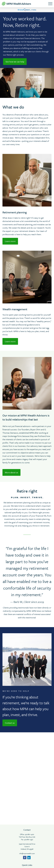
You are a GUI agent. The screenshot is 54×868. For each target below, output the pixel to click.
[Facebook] (25, 858)
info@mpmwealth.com (27, 853)
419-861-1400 (29, 834)
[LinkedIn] (29, 858)
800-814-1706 (30, 837)
